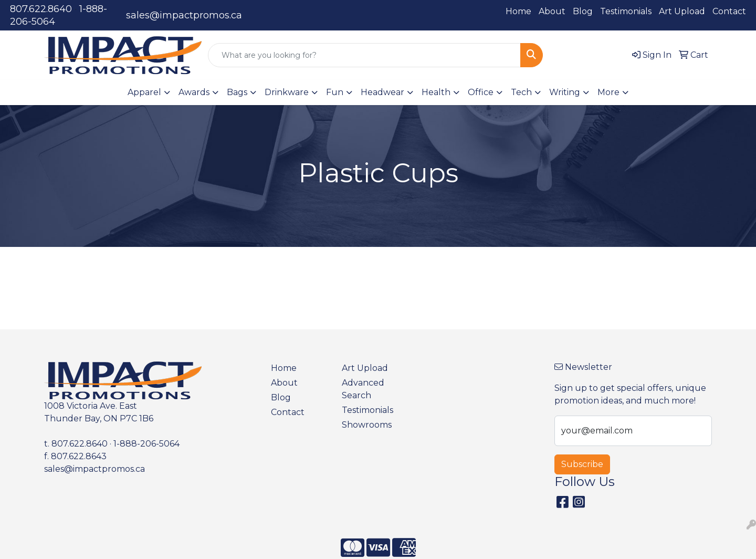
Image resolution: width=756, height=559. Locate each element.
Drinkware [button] (287, 92)
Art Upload (682, 11)
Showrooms (367, 425)
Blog (583, 11)
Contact (729, 11)
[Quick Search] (364, 55)
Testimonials (626, 11)
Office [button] (481, 92)
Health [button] (436, 92)
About (552, 11)
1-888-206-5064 (146, 444)
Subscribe (582, 464)
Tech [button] (521, 92)
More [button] (608, 92)
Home (518, 11)
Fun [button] (335, 92)
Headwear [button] (382, 92)
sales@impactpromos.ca (184, 15)
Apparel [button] (144, 92)
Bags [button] (237, 92)
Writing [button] (565, 92)
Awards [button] (194, 92)
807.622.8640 (41, 9)
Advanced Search (363, 389)
